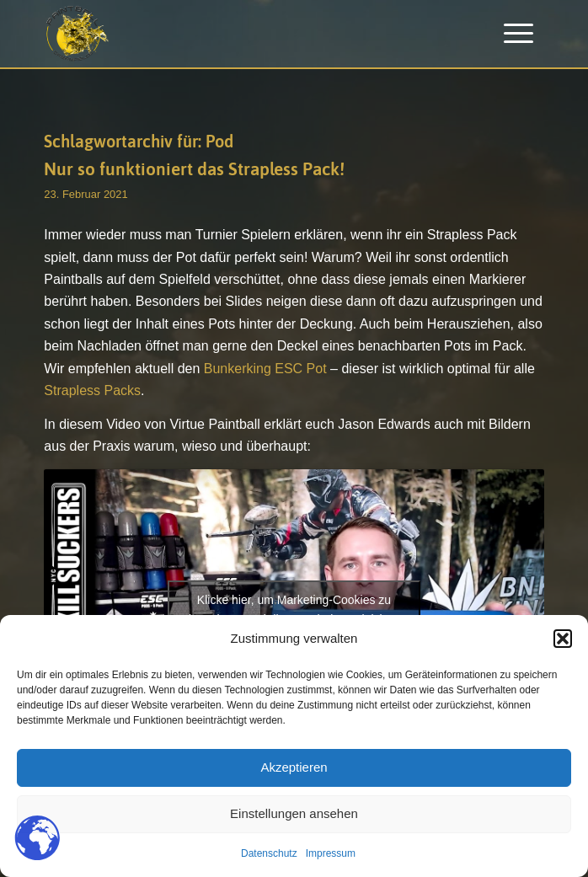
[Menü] (519, 34)
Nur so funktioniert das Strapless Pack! (194, 168)
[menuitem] (519, 34)
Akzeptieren (294, 767)
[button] (563, 639)
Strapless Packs (92, 390)
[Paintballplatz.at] (244, 34)
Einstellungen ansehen (294, 813)
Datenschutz (269, 853)
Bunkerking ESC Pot (265, 369)
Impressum (331, 853)
